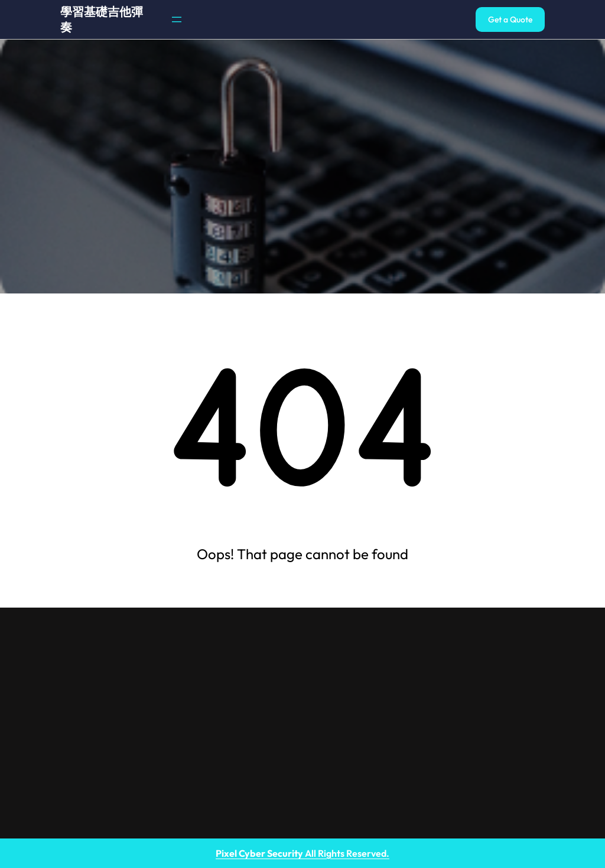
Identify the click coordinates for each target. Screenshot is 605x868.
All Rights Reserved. (302, 853)
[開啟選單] (177, 19)
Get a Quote (510, 19)
